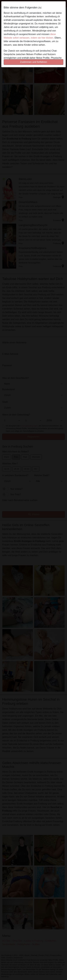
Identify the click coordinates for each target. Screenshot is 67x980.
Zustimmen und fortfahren (33, 62)
